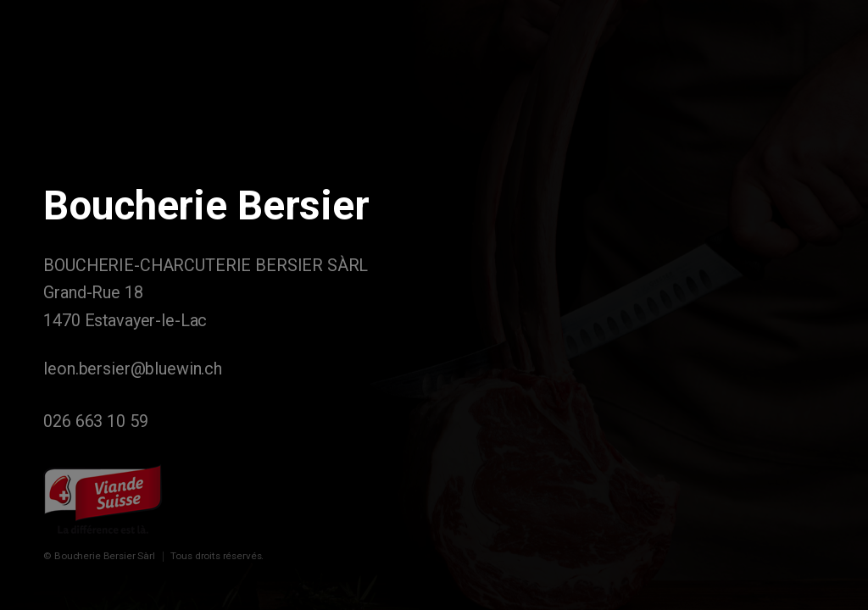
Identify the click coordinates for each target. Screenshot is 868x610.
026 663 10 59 (95, 421)
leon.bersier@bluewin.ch (133, 369)
